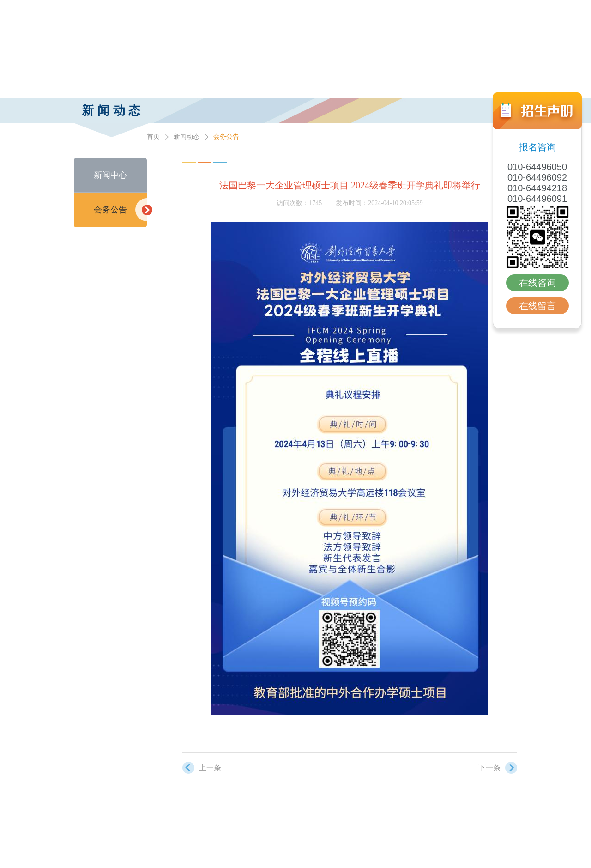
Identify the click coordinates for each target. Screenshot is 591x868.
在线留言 (537, 306)
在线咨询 (537, 283)
